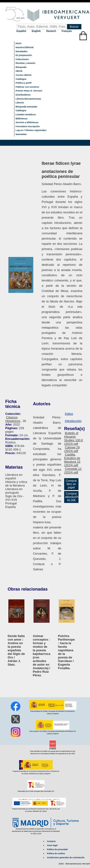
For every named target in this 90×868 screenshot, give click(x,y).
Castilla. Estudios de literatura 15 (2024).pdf (72, 460)
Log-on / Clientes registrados (31, 130)
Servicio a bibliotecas (27, 122)
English (37, 31)
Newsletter (21, 134)
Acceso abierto (24, 75)
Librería (20, 103)
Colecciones (22, 59)
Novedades (22, 51)
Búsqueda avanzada (26, 107)
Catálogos (21, 79)
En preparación (24, 55)
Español (22, 31)
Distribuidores (23, 95)
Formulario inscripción (28, 126)
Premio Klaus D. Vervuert (29, 91)
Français (67, 31)
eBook (19, 71)
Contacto (51, 841)
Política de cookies (56, 853)
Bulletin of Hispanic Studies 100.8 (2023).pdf (73, 438)
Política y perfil (23, 83)
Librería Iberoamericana (28, 99)
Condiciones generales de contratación (66, 858)
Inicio (18, 43)
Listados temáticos (26, 115)
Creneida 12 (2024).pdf (73, 471)
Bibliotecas (22, 119)
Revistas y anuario (25, 63)
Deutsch (52, 31)
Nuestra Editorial (25, 47)
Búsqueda (21, 67)
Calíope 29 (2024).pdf (72, 449)
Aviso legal (52, 845)
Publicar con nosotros (27, 87)
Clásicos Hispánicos (13, 419)
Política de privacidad (57, 849)
